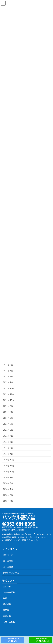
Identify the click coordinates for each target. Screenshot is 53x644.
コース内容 (8, 561)
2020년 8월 (8, 483)
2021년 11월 (9, 394)
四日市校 (7, 616)
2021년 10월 (9, 400)
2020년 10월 (9, 471)
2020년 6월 (8, 495)
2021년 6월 (8, 424)
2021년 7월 (8, 418)
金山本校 (7, 586)
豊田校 (6, 610)
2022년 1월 (8, 382)
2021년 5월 (8, 430)
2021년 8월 (8, 412)
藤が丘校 (7, 604)
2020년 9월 (8, 477)
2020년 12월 (9, 460)
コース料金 (8, 567)
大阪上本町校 (9, 622)
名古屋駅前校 (9, 592)
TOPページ (8, 555)
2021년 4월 (8, 436)
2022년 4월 (8, 364)
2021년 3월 (8, 442)
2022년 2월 (8, 376)
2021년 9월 (8, 406)
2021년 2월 (8, 448)
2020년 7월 (8, 489)
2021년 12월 (9, 388)
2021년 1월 (8, 454)
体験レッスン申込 (11, 573)
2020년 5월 (8, 501)
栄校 (5, 598)
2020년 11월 (9, 465)
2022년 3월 (8, 370)
